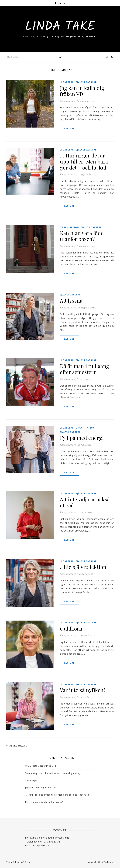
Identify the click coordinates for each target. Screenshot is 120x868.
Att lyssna (71, 300)
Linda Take (60, 27)
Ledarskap (67, 82)
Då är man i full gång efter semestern (85, 369)
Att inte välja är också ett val (85, 502)
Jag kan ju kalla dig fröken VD (82, 91)
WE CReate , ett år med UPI (41, 766)
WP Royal (26, 862)
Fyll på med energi (82, 438)
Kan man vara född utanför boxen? (82, 236)
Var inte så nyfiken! (82, 690)
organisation (69, 227)
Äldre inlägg (17, 746)
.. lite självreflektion (83, 567)
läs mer (69, 128)
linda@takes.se (68, 101)
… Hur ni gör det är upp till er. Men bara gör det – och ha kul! (84, 161)
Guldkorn (71, 628)
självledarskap (86, 82)
